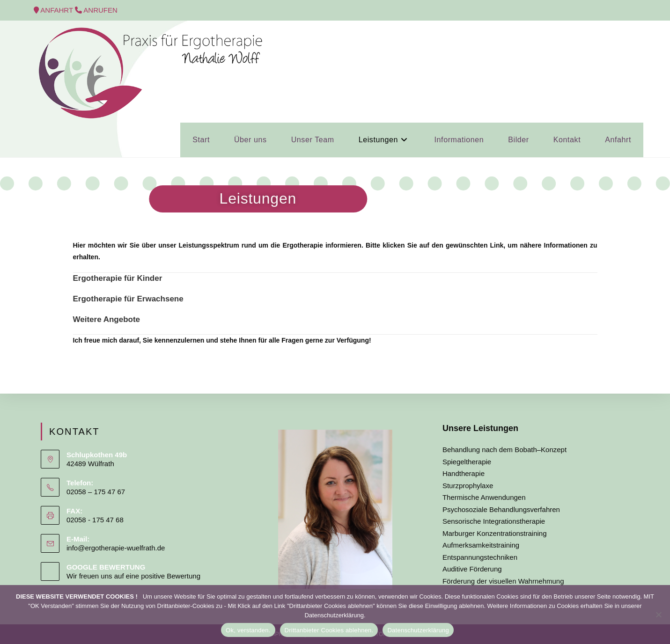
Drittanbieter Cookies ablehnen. (329, 630)
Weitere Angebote (107, 319)
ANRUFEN (100, 10)
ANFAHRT (58, 10)
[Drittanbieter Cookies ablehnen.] (658, 615)
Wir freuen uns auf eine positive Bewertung (133, 576)
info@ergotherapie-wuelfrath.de (116, 548)
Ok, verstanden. (248, 630)
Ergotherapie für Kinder (118, 278)
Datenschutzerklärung (418, 630)
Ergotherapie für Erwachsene (128, 299)
